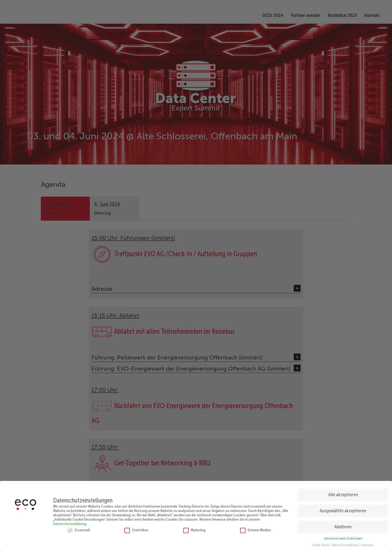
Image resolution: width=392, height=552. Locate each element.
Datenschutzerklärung (70, 523)
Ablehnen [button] (343, 526)
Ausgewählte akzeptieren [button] (343, 510)
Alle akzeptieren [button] (343, 494)
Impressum (367, 544)
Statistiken (136, 529)
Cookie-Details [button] (321, 544)
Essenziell (79, 529)
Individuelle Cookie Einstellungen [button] (343, 537)
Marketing (194, 529)
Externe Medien (255, 529)
